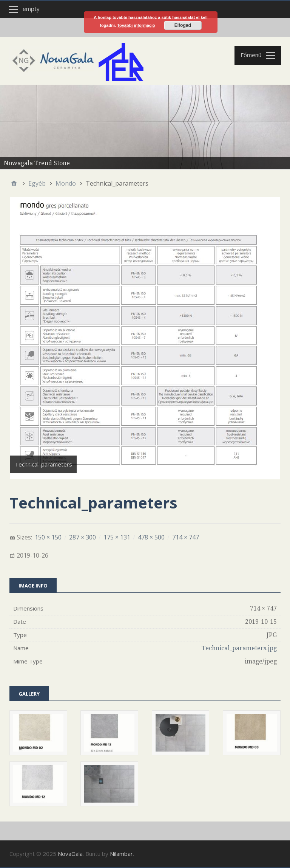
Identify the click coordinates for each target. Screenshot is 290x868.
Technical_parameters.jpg (239, 648)
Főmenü (251, 55)
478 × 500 (151, 537)
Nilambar (121, 854)
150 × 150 (48, 537)
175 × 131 (117, 537)
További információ (136, 25)
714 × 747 (186, 537)
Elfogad (183, 25)
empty (31, 9)
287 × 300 (83, 537)
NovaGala (70, 854)
